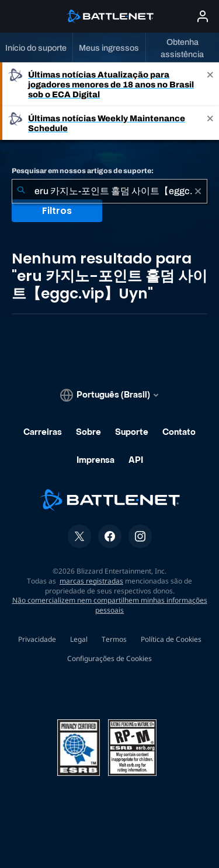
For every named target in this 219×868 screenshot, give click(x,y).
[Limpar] (198, 191)
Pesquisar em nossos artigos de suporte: (83, 171)
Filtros (57, 211)
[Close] (210, 84)
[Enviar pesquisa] (21, 191)
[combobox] (109, 191)
